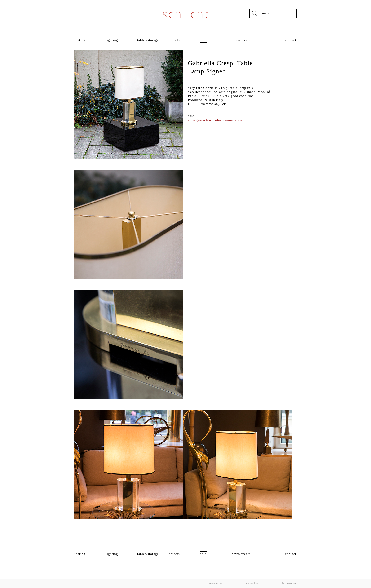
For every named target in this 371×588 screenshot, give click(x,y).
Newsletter (215, 583)
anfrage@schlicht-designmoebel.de (215, 120)
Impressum (289, 583)
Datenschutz (252, 583)
